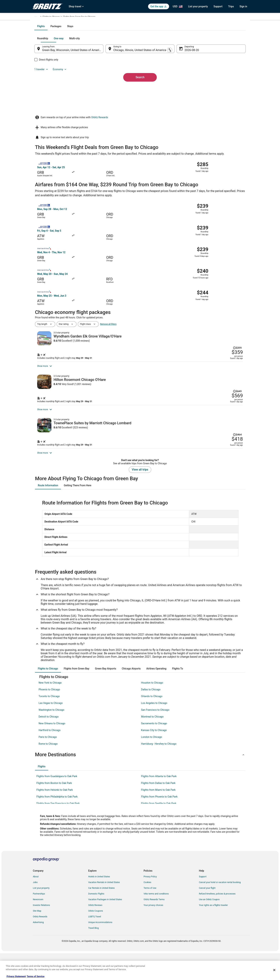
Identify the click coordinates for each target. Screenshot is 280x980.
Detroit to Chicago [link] (49, 744)
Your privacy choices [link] (153, 932)
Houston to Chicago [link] (152, 710)
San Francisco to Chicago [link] (155, 737)
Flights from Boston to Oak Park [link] (54, 810)
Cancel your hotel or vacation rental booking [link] (220, 910)
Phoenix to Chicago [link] (49, 717)
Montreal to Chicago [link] (152, 744)
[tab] (126, 65)
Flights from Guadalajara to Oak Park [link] (57, 804)
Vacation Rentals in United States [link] (104, 910)
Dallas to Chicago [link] (151, 717)
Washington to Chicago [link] (51, 737)
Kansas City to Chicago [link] (154, 757)
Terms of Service (35, 976)
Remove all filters (108, 291)
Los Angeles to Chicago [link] (154, 730)
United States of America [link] (68, 17)
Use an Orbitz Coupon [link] (209, 927)
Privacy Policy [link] (150, 904)
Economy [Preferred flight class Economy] (227, 77)
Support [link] (203, 904)
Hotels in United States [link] (99, 904)
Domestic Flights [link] (96, 921)
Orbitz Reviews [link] (95, 932)
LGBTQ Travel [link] (95, 944)
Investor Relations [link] (41, 932)
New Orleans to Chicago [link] (52, 751)
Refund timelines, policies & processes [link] (217, 921)
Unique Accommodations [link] (100, 950)
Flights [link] (50, 17)
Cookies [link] (147, 910)
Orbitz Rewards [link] (40, 944)
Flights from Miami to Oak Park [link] (158, 817)
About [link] (36, 904)
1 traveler (209, 77)
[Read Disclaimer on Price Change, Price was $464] (236, 428)
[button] (140, 782)
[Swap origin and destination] (108, 87)
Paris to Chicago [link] (48, 764)
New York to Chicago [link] (50, 710)
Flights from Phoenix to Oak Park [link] (159, 824)
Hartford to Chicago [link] (50, 757)
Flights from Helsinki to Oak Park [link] (55, 817)
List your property (198, 6)
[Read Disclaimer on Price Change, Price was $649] (224, 365)
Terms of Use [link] (150, 915)
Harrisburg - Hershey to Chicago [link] (159, 771)
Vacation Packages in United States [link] (105, 927)
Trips (231, 6)
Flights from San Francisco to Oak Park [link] (58, 831)
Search (140, 110)
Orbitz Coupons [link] (96, 938)
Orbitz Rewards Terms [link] (154, 927)
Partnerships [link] (39, 921)
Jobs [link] (35, 910)
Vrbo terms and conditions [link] (156, 921)
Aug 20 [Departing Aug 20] (187, 88)
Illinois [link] (86, 17)
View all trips (140, 497)
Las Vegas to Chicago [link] (51, 730)
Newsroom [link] (38, 927)
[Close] (274, 970)
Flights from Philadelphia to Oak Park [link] (57, 824)
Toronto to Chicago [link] (49, 724)
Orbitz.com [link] (38, 17)
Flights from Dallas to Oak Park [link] (158, 810)
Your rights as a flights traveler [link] (213, 932)
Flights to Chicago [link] (101, 17)
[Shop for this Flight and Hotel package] (191, 327)
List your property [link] (41, 915)
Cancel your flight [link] (207, 915)
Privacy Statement (16, 976)
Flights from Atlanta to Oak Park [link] (159, 804)
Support (218, 6)
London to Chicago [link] (152, 764)
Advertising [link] (38, 950)
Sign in (243, 6)
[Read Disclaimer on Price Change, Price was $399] (224, 302)
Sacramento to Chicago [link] (154, 751)
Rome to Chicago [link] (48, 771)
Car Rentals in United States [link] (101, 915)
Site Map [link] (37, 938)
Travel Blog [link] (93, 955)
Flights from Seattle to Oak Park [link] (159, 831)
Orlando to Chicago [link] (152, 724)
